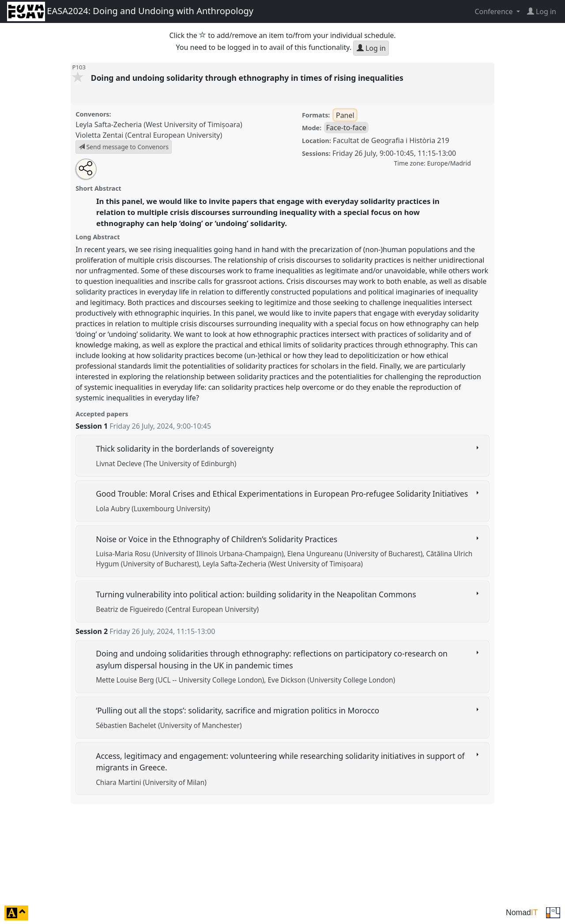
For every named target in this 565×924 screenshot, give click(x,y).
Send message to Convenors (124, 147)
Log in (371, 48)
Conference (494, 11)
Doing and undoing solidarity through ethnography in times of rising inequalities (248, 78)
